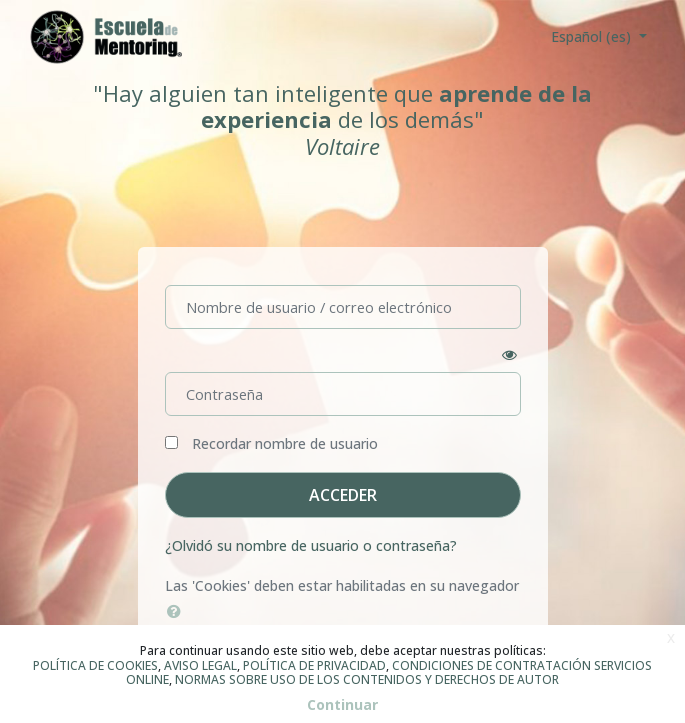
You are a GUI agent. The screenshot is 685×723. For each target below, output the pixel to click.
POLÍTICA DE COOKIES (95, 665)
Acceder (343, 495)
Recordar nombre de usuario (285, 443)
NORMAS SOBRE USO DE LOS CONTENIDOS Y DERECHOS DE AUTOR (367, 679)
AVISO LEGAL (200, 665)
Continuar (342, 704)
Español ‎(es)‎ (593, 36)
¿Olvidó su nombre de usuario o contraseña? (311, 545)
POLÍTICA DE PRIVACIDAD (314, 665)
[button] (178, 611)
